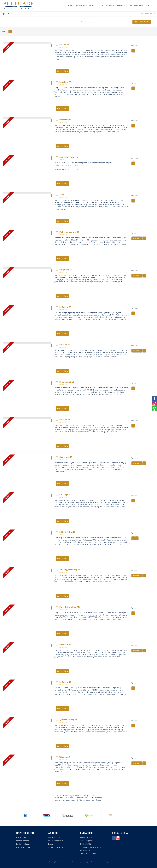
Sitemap (95, 862)
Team (101, 5)
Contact (150, 5)
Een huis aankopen (23, 844)
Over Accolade (21, 837)
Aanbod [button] (110, 5)
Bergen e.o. (122, 5)
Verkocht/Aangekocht (56, 847)
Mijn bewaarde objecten (148, 14)
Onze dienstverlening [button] (85, 5)
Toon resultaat (142, 22)
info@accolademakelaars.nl (91, 847)
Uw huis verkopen (23, 841)
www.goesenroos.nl (69, 800)
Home (70, 5)
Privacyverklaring (103, 862)
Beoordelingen (136, 5)
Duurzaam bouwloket (24, 847)
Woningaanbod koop (56, 837)
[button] (10, 31)
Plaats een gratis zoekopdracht (90, 796)
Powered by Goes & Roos (55, 862)
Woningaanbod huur (55, 841)
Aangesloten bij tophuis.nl (85, 862)
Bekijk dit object (62, 71)
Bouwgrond (52, 844)
